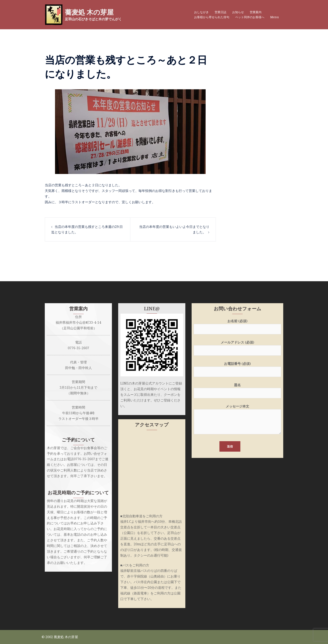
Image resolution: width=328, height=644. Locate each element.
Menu (275, 17)
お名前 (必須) (237, 325)
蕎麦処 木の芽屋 (89, 12)
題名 (237, 389)
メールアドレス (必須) (237, 346)
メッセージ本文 (238, 420)
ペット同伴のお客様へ (250, 17)
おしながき (201, 12)
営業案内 (256, 12)
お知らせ (238, 12)
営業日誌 (220, 12)
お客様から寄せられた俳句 (212, 17)
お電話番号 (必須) (237, 368)
